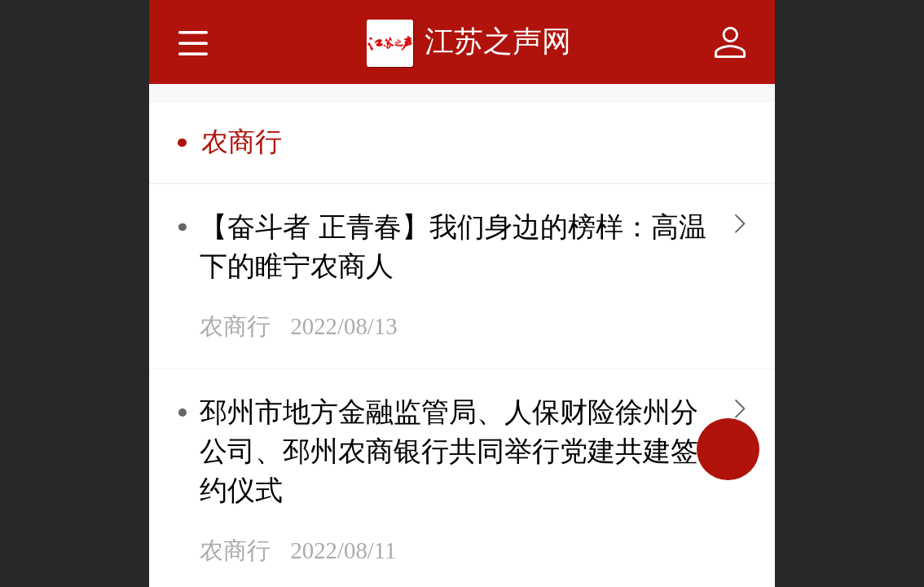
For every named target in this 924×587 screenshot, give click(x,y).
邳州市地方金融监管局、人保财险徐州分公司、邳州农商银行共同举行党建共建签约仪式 (449, 451)
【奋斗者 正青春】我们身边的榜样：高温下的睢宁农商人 (453, 247)
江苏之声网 (498, 41)
